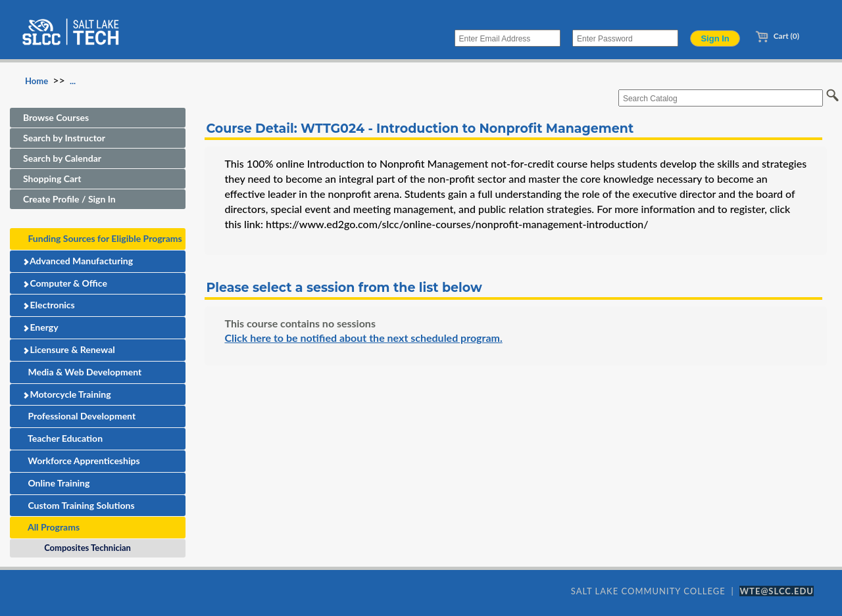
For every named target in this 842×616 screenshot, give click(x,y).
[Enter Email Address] (508, 38)
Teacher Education (63, 438)
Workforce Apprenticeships (82, 461)
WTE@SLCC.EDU (777, 591)
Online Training (56, 483)
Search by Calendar (62, 158)
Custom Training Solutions (79, 505)
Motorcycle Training (67, 394)
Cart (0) (777, 36)
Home (37, 81)
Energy (40, 327)
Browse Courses (56, 117)
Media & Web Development (82, 372)
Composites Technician (85, 548)
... (73, 81)
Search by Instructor (64, 138)
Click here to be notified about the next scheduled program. (363, 338)
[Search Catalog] (721, 98)
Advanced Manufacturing (78, 261)
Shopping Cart (52, 178)
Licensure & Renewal (69, 349)
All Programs (51, 527)
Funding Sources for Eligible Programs (103, 238)
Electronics (49, 305)
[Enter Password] (625, 38)
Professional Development (79, 416)
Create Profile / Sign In (69, 199)
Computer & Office (65, 283)
